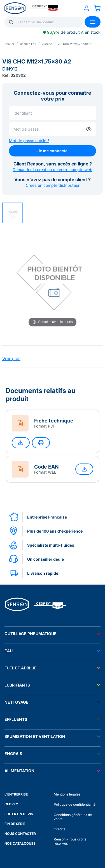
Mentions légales (67, 794)
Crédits (60, 829)
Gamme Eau (28, 44)
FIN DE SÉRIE (15, 824)
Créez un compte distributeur (53, 185)
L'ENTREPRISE (16, 794)
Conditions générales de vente (73, 817)
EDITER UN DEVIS (19, 814)
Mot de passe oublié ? (29, 141)
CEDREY (11, 804)
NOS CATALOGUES (20, 843)
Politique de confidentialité (75, 804)
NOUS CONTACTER (20, 834)
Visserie (47, 44)
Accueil (9, 44)
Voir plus (11, 358)
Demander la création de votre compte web (53, 170)
